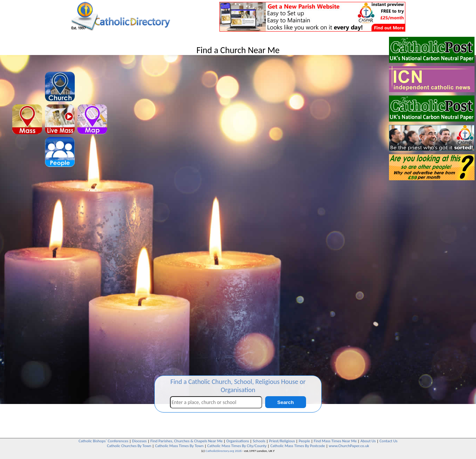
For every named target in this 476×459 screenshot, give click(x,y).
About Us (368, 441)
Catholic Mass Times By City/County (237, 446)
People (304, 441)
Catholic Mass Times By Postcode (298, 446)
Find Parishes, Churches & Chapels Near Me (186, 441)
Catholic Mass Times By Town (179, 446)
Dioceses (139, 441)
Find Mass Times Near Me (335, 441)
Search (286, 402)
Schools (259, 441)
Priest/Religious (282, 441)
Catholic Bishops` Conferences (103, 441)
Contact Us (388, 441)
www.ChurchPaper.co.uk (349, 446)
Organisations (238, 441)
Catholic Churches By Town (129, 446)
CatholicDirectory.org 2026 (224, 451)
